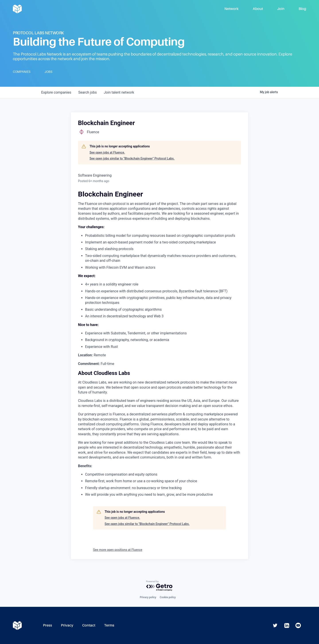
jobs (87, 92)
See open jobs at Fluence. (107, 152)
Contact (89, 625)
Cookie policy (168, 597)
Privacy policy (148, 597)
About (258, 9)
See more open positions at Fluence (118, 550)
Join (281, 9)
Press (48, 625)
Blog (302, 9)
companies (56, 92)
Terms (109, 625)
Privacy (67, 625)
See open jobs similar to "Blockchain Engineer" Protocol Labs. (132, 158)
